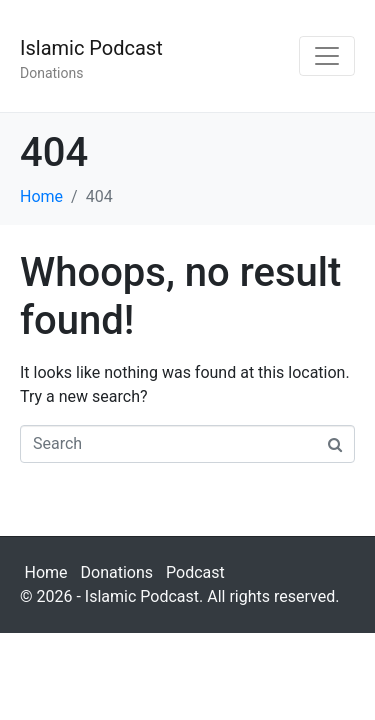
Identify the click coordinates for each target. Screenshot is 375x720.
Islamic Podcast (91, 48)
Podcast (195, 572)
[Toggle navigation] (327, 56)
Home (46, 572)
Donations (117, 572)
